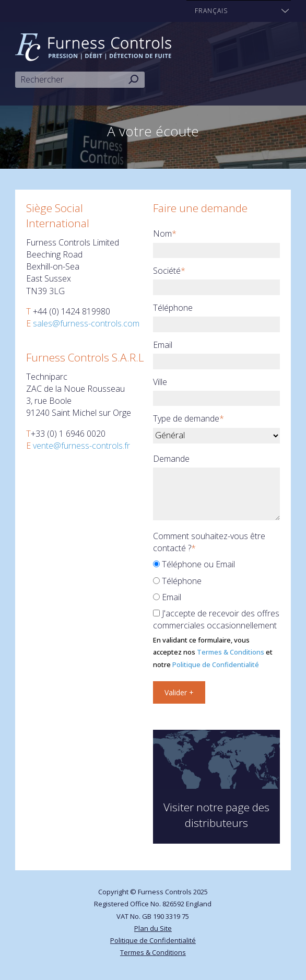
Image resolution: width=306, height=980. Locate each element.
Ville (160, 382)
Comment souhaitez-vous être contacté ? (209, 542)
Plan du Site (153, 928)
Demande (171, 459)
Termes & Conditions (231, 652)
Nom (165, 234)
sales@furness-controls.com (86, 323)
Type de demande (189, 418)
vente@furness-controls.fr (81, 446)
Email (163, 345)
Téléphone (173, 308)
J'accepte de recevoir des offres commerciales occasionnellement (216, 619)
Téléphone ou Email (194, 564)
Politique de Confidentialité (216, 664)
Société (169, 271)
